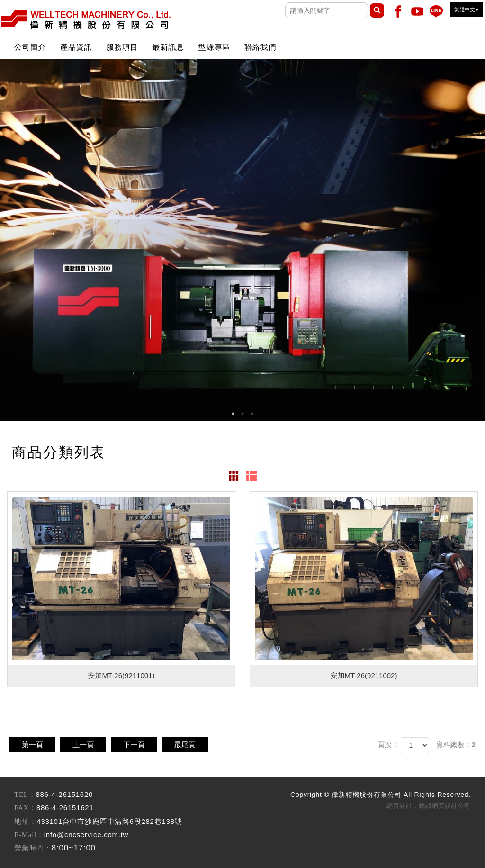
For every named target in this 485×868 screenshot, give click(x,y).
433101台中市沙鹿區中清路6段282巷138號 (109, 821)
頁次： (388, 745)
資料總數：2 (456, 745)
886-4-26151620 (65, 794)
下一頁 (143, 745)
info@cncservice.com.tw (86, 835)
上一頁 (89, 745)
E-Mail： (29, 835)
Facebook (398, 11)
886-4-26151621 (65, 808)
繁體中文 (467, 9)
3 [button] (252, 414)
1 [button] (233, 414)
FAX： (25, 808)
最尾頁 (198, 745)
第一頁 (34, 745)
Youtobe (417, 11)
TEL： (25, 795)
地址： (25, 822)
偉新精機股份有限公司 (85, 19)
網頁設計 (400, 806)
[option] (242, 240)
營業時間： (33, 848)
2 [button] (242, 414)
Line (436, 11)
